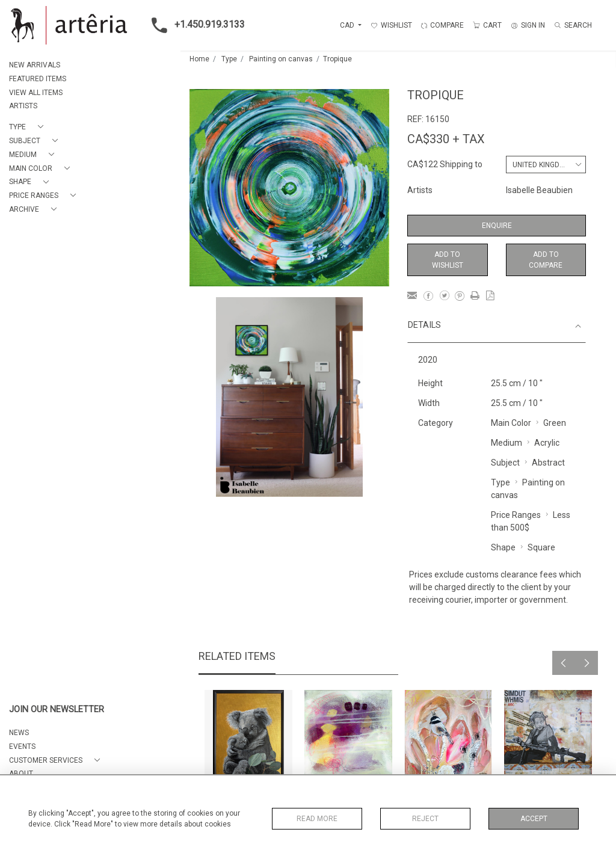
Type (229, 59)
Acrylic (547, 443)
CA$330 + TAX (446, 139)
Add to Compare (546, 260)
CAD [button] (348, 25)
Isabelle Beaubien (539, 190)
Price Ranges (516, 515)
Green (555, 423)
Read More (317, 819)
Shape (503, 547)
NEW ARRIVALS (35, 65)
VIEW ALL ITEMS (36, 93)
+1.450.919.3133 (195, 25)
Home (199, 59)
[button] (29, 127)
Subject (505, 463)
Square (541, 547)
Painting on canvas (281, 59)
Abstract (548, 463)
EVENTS (22, 747)
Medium (507, 443)
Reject (425, 819)
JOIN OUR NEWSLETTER (57, 710)
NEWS (19, 733)
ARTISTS (23, 106)
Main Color (511, 423)
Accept (534, 819)
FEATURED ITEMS (38, 79)
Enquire (497, 226)
